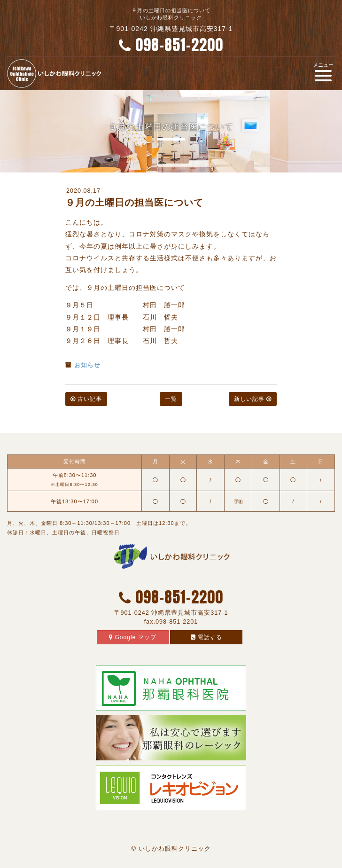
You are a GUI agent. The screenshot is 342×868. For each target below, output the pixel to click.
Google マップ (132, 637)
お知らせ (87, 365)
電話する (206, 637)
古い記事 (86, 399)
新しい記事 (253, 399)
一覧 (171, 399)
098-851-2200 (171, 45)
